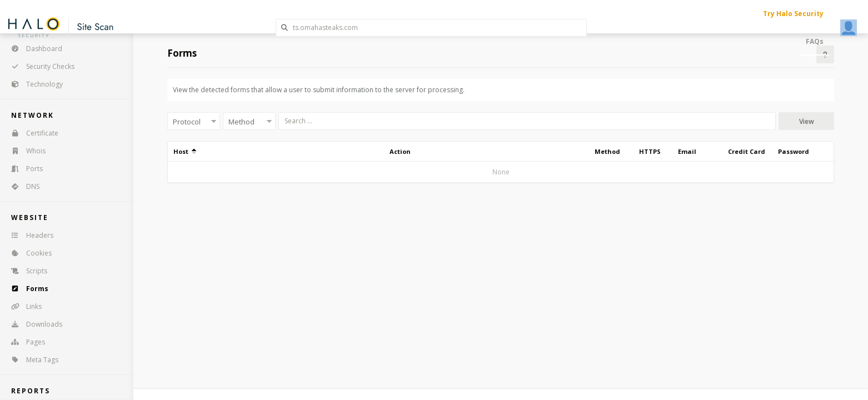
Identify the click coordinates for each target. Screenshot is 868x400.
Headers (29, 235)
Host (185, 151)
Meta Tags (31, 360)
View (807, 121)
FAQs (815, 41)
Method (607, 151)
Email (687, 151)
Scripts (26, 271)
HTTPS (650, 151)
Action (400, 151)
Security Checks (39, 66)
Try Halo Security (793, 14)
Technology (33, 84)
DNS (22, 186)
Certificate (31, 133)
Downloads (33, 324)
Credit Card (747, 151)
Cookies (28, 253)
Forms (26, 289)
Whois (25, 151)
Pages (24, 342)
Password (794, 151)
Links (23, 306)
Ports (23, 169)
